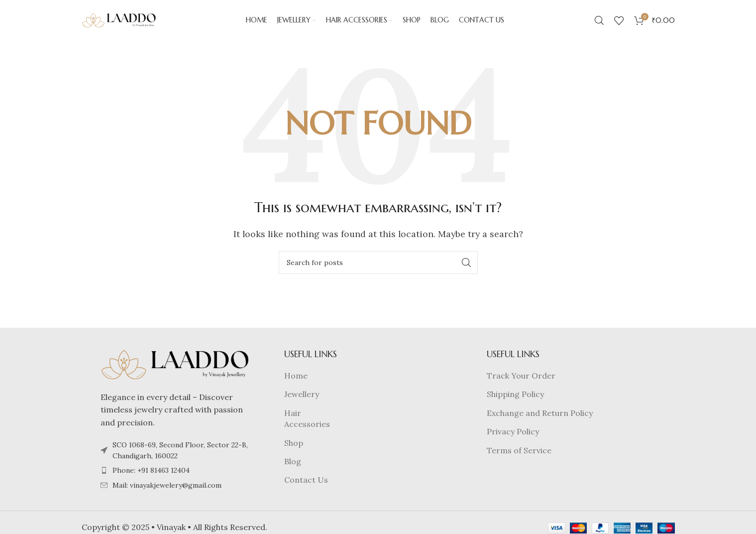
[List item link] (175, 475)
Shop (294, 447)
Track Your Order (521, 380)
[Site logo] (119, 21)
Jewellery (302, 399)
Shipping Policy (515, 399)
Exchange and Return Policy (540, 417)
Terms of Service (519, 454)
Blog (293, 465)
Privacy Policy (513, 435)
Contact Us (306, 484)
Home (296, 380)
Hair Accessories (307, 422)
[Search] (599, 22)
